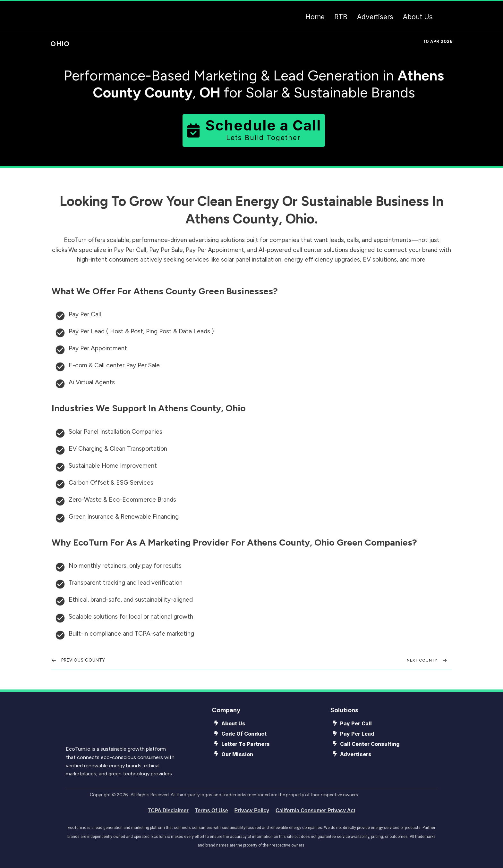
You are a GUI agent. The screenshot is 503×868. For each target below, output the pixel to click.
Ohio (60, 44)
